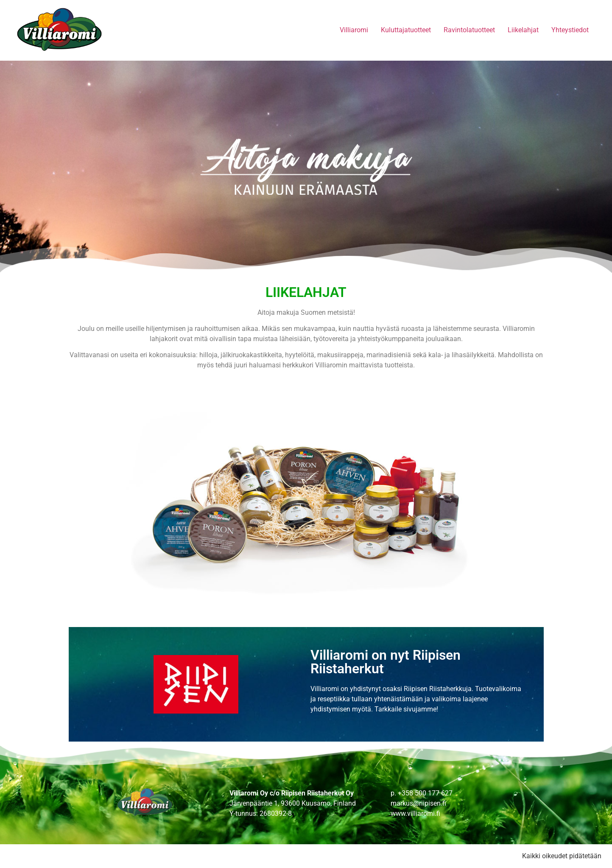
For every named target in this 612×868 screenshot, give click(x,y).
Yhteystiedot (570, 30)
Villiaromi (354, 30)
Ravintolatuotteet (469, 30)
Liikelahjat (523, 30)
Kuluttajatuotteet (406, 30)
